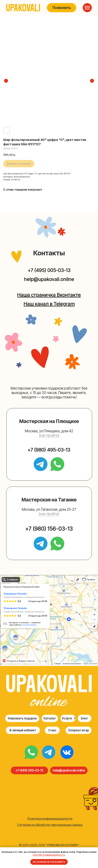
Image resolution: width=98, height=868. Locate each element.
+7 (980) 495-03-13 (49, 450)
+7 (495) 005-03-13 (49, 270)
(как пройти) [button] (49, 435)
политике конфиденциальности (49, 855)
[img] (31, 752)
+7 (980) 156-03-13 (49, 529)
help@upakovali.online (49, 279)
